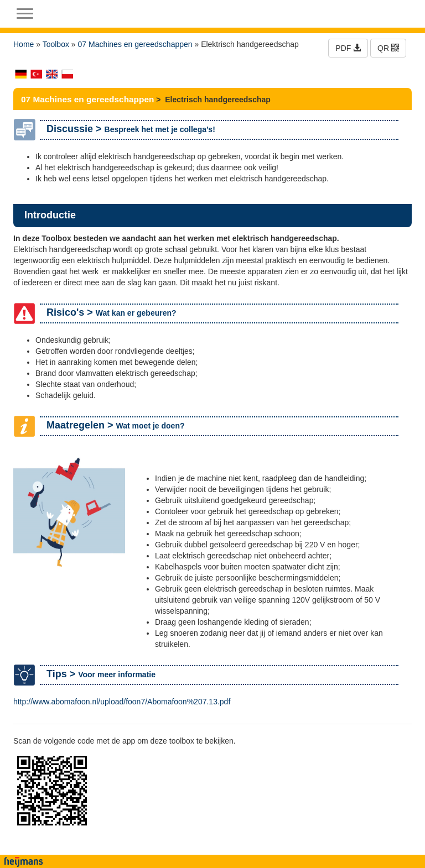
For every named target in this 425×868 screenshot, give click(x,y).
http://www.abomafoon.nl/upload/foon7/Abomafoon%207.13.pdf (122, 702)
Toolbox (56, 44)
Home (24, 44)
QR (388, 48)
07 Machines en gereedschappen (135, 44)
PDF (348, 48)
